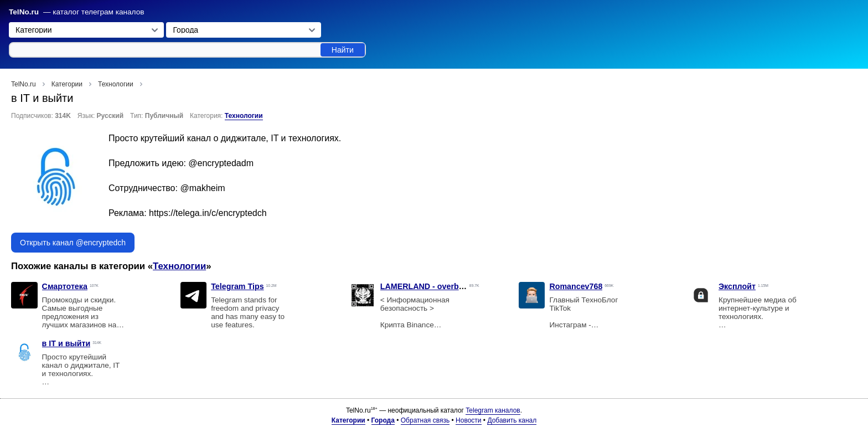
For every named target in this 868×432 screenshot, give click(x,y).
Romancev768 (576, 286)
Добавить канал (512, 420)
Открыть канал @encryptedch (73, 243)
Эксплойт (737, 286)
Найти (343, 50)
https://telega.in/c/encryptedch (208, 213)
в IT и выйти (66, 343)
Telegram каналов (493, 410)
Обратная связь (425, 420)
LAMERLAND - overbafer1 (429, 286)
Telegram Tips (237, 286)
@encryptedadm (221, 163)
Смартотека (65, 286)
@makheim (202, 188)
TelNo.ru (24, 12)
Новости (468, 420)
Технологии (244, 116)
